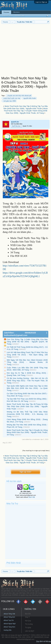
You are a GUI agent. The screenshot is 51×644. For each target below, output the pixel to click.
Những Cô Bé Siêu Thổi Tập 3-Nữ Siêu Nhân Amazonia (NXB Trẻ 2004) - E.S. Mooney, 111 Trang (27, 414)
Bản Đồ (28, 614)
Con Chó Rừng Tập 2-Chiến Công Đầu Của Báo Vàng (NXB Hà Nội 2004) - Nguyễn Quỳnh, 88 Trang (27, 342)
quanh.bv (15, 122)
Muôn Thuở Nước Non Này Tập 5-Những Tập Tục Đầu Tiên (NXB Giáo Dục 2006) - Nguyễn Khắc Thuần (26, 107)
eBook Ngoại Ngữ (10, 624)
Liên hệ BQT (30, 631)
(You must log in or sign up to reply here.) (36, 451)
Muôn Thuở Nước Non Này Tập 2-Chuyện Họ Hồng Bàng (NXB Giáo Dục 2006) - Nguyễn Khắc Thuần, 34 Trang (27, 432)
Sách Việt (32, 497)
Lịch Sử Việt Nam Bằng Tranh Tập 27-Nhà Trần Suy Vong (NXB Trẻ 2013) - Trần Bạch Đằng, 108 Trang (27, 355)
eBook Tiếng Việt (9, 614)
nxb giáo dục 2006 (9, 101)
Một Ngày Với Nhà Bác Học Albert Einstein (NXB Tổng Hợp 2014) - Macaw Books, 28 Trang (27, 362)
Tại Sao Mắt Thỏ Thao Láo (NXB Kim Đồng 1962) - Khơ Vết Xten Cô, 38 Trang (27, 400)
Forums (6, 12)
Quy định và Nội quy (44, 641)
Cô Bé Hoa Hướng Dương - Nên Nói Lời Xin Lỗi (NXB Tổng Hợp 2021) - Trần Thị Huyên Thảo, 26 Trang (27, 381)
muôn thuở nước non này (11, 98)
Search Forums (8, 16)
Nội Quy (28, 621)
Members (16, 12)
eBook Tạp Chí (9, 620)
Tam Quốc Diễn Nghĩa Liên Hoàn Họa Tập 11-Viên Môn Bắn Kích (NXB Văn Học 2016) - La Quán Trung (27, 388)
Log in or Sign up (41, 2)
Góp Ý (27, 617)
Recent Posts (20, 16)
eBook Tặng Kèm (9, 627)
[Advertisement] (26, 51)
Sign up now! (25, 472)
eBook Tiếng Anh (9, 617)
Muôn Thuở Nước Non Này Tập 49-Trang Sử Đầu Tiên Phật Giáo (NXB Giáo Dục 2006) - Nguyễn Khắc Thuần (27, 406)
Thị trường (29, 624)
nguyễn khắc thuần (29, 98)
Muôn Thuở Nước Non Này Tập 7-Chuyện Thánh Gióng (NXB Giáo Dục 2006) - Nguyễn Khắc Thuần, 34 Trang (26, 111)
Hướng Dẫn (8, 630)
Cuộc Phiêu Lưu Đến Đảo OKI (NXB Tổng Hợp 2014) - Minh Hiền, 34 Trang (27, 369)
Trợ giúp (28, 628)
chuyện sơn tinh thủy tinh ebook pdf (19, 96)
